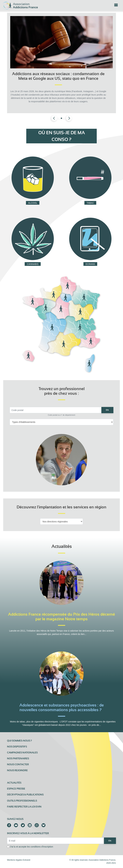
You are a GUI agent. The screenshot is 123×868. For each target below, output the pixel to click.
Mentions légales (15, 860)
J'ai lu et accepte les (32, 847)
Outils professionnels (22, 801)
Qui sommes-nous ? (19, 741)
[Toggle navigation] (116, 6)
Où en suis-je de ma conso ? (62, 136)
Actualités (14, 783)
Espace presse (16, 789)
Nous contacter (18, 764)
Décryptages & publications (25, 795)
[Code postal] (55, 410)
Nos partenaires (18, 759)
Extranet (27, 860)
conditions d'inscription (42, 847)
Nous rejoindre (17, 770)
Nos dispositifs (17, 747)
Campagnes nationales (22, 753)
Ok (107, 410)
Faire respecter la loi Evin (24, 807)
